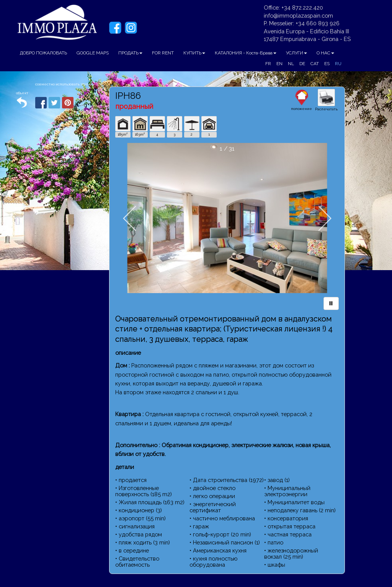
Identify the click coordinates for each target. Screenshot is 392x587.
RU (338, 64)
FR (268, 64)
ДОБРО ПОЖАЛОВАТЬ (43, 53)
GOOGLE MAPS (93, 53)
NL (291, 64)
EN (279, 64)
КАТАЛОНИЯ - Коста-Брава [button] (246, 53)
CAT (315, 64)
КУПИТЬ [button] (194, 53)
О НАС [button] (325, 53)
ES (327, 64)
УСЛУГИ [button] (296, 53)
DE (302, 64)
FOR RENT (163, 53)
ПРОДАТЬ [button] (130, 53)
